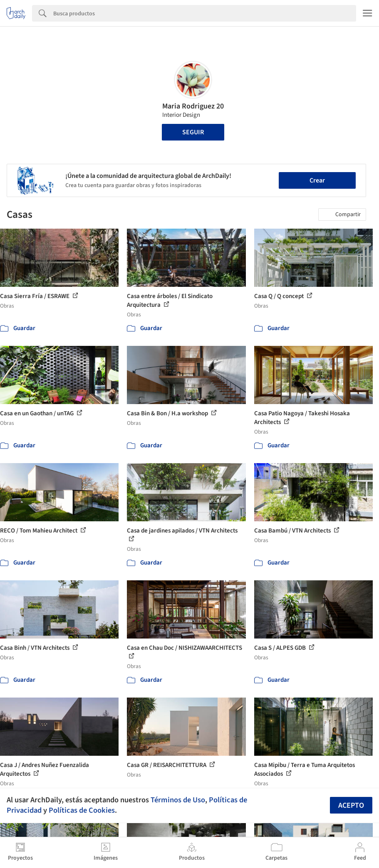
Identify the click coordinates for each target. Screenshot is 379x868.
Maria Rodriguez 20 (193, 106)
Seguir (193, 132)
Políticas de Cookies (82, 810)
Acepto (351, 805)
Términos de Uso (178, 800)
